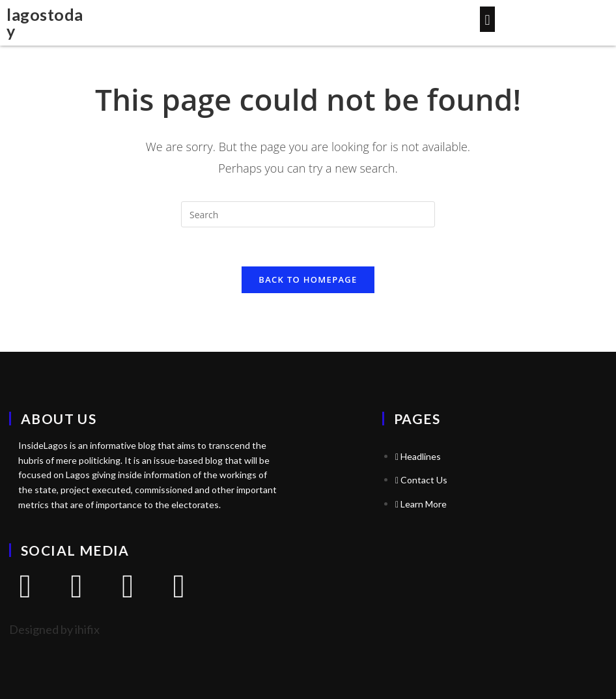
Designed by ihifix (54, 629)
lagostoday (45, 22)
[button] (487, 19)
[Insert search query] (308, 214)
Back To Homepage (308, 279)
